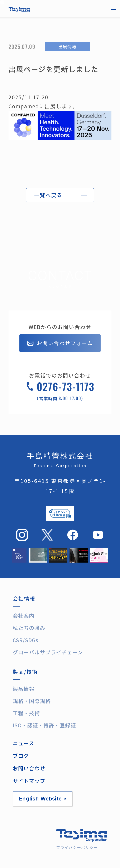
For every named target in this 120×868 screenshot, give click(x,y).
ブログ (21, 756)
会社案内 (24, 616)
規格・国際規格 (32, 701)
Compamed (24, 106)
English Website (42, 798)
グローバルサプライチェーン (48, 652)
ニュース (23, 743)
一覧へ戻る (48, 195)
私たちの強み (29, 628)
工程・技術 (26, 713)
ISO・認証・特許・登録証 (44, 725)
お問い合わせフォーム (60, 343)
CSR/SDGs (26, 640)
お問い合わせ (29, 768)
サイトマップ (29, 781)
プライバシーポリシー (77, 847)
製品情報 (24, 689)
